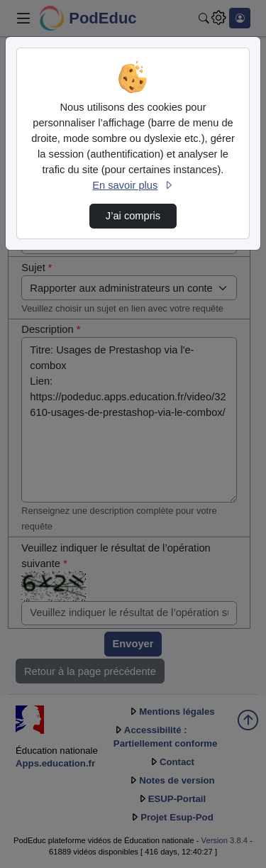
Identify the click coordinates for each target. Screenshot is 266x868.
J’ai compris (133, 216)
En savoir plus (133, 185)
